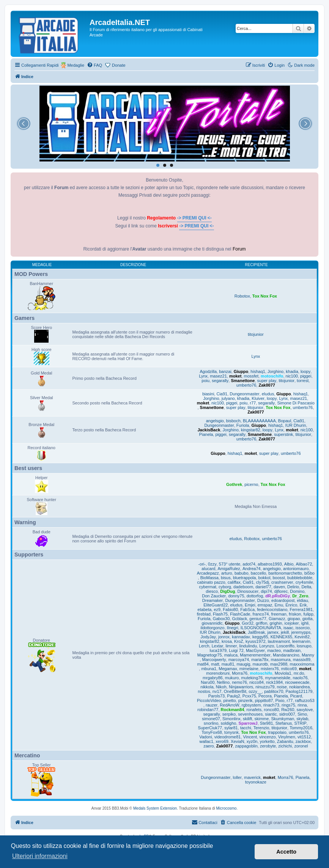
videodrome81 (228, 737)
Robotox (242, 296)
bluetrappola (245, 578)
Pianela (206, 434)
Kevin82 (302, 637)
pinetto (230, 700)
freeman (279, 614)
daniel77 (263, 587)
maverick (252, 777)
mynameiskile (278, 678)
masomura (281, 660)
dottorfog (255, 596)
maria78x (260, 660)
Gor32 (248, 623)
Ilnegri (233, 628)
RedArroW (229, 705)
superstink (283, 434)
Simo (302, 714)
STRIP (300, 723)
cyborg (225, 587)
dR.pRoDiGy (278, 596)
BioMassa (209, 578)
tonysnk (231, 732)
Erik (303, 605)
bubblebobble (300, 578)
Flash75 (220, 614)
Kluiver (258, 398)
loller (237, 777)
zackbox (303, 741)
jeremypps (301, 632)
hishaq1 (258, 371)
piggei (306, 376)
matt (215, 664)
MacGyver (255, 650)
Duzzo (263, 600)
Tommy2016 (301, 728)
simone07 (211, 719)
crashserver (282, 582)
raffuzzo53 (305, 700)
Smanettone (243, 381)
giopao (294, 619)
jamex (273, 632)
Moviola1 (283, 673)
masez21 (218, 376)
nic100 (292, 376)
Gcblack (239, 619)
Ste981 (267, 723)
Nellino (223, 682)
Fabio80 (230, 609)
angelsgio (215, 421)
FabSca (247, 609)
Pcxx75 (249, 696)
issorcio (303, 628)
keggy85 (260, 637)
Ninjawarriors (241, 687)
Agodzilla (208, 371)
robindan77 (208, 710)
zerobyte (268, 746)
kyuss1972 (256, 641)
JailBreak (256, 632)
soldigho (228, 723)
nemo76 (239, 682)
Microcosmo (227, 808)
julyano (228, 398)
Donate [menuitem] (119, 65)
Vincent (250, 737)
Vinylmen (287, 737)
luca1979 (218, 650)
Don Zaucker (214, 596)
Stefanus (284, 723)
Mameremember (255, 655)
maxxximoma (302, 664)
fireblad (204, 614)
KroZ (239, 641)
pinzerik (246, 700)
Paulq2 (233, 696)
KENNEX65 (281, 637)
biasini (208, 394)
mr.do (299, 673)
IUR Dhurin (296, 425)
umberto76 (246, 385)
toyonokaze (256, 782)
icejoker (292, 623)
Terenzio (261, 728)
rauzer (212, 705)
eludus (268, 394)
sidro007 (287, 714)
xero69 (222, 741)
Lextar (218, 646)
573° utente (230, 564)
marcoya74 (239, 660)
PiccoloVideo (209, 700)
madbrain (292, 650)
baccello (258, 573)
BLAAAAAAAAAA (259, 421)
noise (282, 687)
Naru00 (208, 682)
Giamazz (277, 619)
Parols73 (216, 696)
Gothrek (234, 484)
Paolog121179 (299, 691)
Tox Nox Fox (265, 296)
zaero (209, 746)
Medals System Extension (155, 808)
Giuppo (241, 371)
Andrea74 (252, 569)
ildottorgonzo (213, 628)
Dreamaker (213, 600)
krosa (227, 641)
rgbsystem (251, 705)
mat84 (203, 664)
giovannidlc (212, 623)
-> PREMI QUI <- (194, 218)
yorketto (267, 741)
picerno (251, 484)
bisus (226, 578)
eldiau (302, 600)
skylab (302, 719)
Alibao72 (304, 564)
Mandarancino (286, 655)
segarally (220, 381)
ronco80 (271, 710)
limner (231, 646)
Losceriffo (285, 646)
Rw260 (288, 710)
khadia (292, 371)
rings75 (288, 705)
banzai (225, 371)
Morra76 (240, 673)
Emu (279, 605)
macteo (274, 650)
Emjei (250, 605)
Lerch (204, 646)
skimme (262, 719)
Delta (306, 587)
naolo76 (300, 678)
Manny (308, 655)
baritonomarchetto (285, 573)
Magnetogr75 (210, 655)
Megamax (228, 669)
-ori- (202, 564)
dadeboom (243, 587)
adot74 (249, 564)
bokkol (264, 578)
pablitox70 (274, 691)
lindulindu (248, 646)
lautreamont (279, 641)
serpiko (229, 714)
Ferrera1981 (301, 609)
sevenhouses (250, 714)
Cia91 (222, 394)
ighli (305, 623)
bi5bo (309, 573)
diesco (212, 591)
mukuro (232, 678)
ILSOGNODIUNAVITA (261, 628)
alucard (208, 569)
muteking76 (252, 678)
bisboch (233, 421)
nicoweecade (297, 682)
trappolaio (277, 732)
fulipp (309, 614)
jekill (285, 632)
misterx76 (270, 669)
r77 (253, 403)
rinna (302, 705)
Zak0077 (267, 385)
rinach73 (271, 705)
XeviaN (237, 741)
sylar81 (231, 728)
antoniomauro (296, 569)
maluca (231, 655)
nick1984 (274, 682)
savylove (305, 710)
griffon (261, 623)
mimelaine (249, 669)
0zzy (212, 564)
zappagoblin (246, 746)
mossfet (251, 376)
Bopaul (285, 421)
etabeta (205, 609)
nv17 (217, 691)
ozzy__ (255, 691)
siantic (271, 714)
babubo (242, 573)
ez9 (217, 609)
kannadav (241, 637)
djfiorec (281, 591)
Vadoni (205, 737)
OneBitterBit (235, 691)
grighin (276, 623)
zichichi (285, 746)
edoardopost (283, 600)
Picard (296, 696)
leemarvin (301, 641)
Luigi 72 (236, 650)
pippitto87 (264, 700)
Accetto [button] (286, 852)
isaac (288, 628)
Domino (297, 591)
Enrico (291, 605)
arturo (227, 573)
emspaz (265, 605)
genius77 (258, 619)
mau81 (228, 664)
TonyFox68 (212, 732)
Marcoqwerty (214, 660)
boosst (279, 578)
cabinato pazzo (211, 582)
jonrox (224, 637)
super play (267, 381)
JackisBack (209, 430)
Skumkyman (283, 719)
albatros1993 (270, 564)
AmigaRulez (229, 569)
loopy (305, 371)
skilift (247, 719)
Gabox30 (221, 619)
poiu (205, 381)
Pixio (280, 700)
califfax (234, 582)
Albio (289, 564)
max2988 (279, 664)
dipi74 (266, 591)
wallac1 (207, 741)
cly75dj (263, 582)
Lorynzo (267, 646)
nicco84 (257, 682)
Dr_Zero (300, 596)
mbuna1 (209, 669)
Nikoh (221, 687)
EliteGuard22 (216, 605)
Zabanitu (285, 741)
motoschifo (272, 376)
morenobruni (218, 673)
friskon (295, 614)
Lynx (256, 356)
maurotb (260, 664)
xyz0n (252, 741)
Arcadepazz (208, 573)
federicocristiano (272, 609)
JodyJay (208, 637)
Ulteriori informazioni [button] (40, 856)
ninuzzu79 (265, 687)
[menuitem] (94, 65)
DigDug (227, 591)
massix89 (302, 660)
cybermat (208, 587)
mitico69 (289, 669)
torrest (303, 381)
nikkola (207, 687)
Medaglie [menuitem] (76, 65)
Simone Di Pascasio (296, 403)
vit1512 (304, 737)
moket (235, 376)
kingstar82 (251, 430)
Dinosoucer (248, 591)
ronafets (254, 710)
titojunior (256, 334)
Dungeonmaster (244, 394)
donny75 (236, 596)
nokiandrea (299, 687)
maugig (243, 664)
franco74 (261, 614)
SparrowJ (248, 723)
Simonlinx (231, 719)
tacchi (246, 728)
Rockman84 (233, 710)
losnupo (304, 646)
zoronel (301, 746)
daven (279, 587)
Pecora (265, 696)
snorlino (211, 723)
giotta (308, 619)
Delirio (293, 587)
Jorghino (275, 371)
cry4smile (304, 582)
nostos (204, 691)
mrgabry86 (213, 678)
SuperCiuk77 (210, 728)
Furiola (243, 425)
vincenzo (267, 737)
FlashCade (240, 614)
